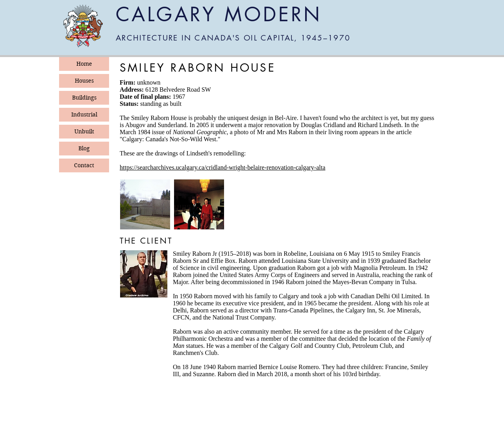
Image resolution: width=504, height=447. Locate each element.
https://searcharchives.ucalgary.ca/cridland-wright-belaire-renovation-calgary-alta (222, 167)
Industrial (84, 115)
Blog (84, 148)
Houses (84, 81)
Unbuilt (84, 131)
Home (84, 64)
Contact (84, 165)
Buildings (84, 98)
